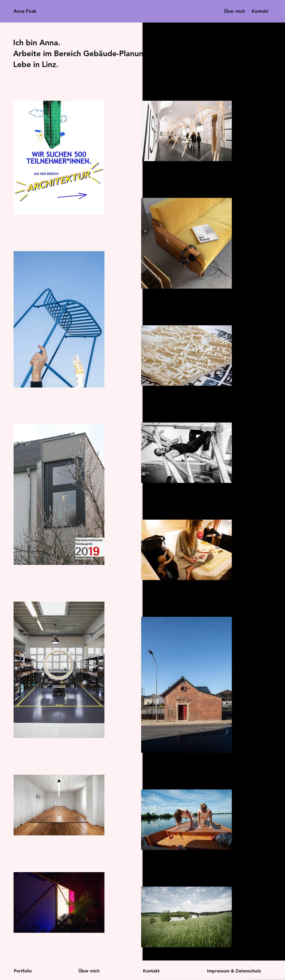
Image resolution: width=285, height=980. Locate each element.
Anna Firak (25, 11)
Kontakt (151, 971)
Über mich (89, 971)
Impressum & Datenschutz (234, 971)
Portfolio (23, 971)
